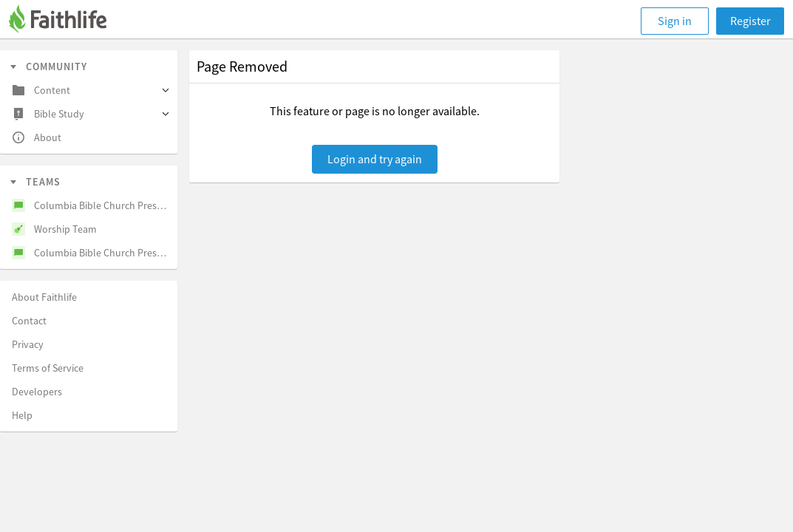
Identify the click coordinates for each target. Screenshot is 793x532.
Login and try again (375, 159)
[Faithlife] (67, 21)
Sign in (675, 21)
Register (751, 21)
